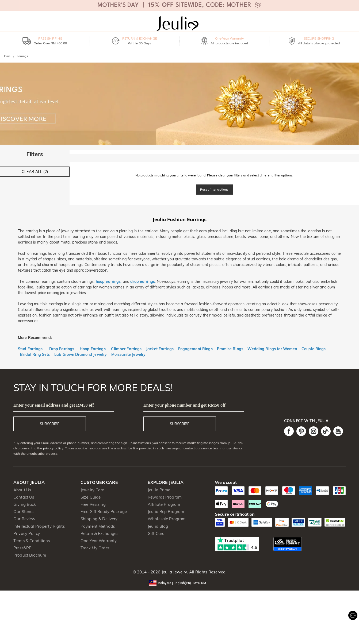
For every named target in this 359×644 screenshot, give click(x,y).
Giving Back (25, 504)
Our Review (24, 519)
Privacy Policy (27, 533)
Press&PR (22, 548)
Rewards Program (165, 497)
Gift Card (156, 533)
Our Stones (24, 512)
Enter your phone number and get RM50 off (184, 405)
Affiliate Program (164, 504)
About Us (22, 490)
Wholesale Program (167, 519)
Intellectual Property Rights (39, 526)
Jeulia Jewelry (174, 572)
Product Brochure (30, 555)
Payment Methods (98, 526)
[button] (180, 583)
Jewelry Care (92, 490)
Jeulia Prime (159, 490)
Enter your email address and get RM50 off (54, 405)
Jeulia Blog (158, 526)
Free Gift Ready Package (104, 512)
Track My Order (95, 548)
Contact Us (24, 497)
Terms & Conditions (32, 541)
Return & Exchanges (99, 533)
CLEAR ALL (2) (35, 172)
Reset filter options (214, 189)
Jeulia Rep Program (166, 512)
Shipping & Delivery (99, 519)
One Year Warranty (99, 541)
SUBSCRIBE (50, 424)
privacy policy (53, 448)
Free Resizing (93, 504)
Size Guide (91, 497)
